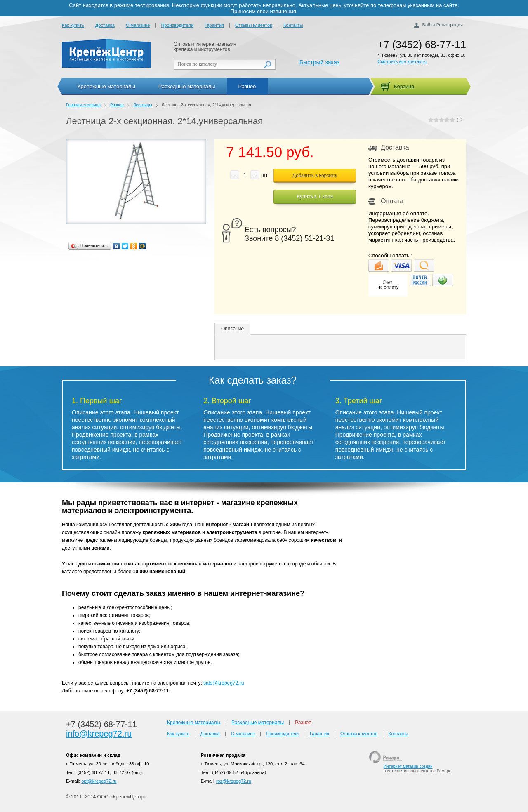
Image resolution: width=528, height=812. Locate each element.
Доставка (105, 25)
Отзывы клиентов (254, 25)
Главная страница (83, 105)
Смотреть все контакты (402, 61)
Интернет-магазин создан (408, 766)
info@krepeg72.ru (99, 734)
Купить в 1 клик (315, 196)
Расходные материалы (187, 86)
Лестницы (143, 105)
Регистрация (450, 25)
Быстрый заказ (319, 62)
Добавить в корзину (315, 175)
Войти (429, 25)
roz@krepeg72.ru (234, 781)
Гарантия (214, 25)
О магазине (138, 25)
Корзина (404, 86)
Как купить (73, 25)
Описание (232, 329)
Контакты (293, 25)
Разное (247, 86)
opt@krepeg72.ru (99, 781)
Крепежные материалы (106, 86)
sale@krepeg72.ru (224, 683)
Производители (177, 25)
